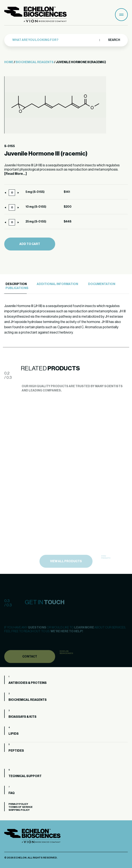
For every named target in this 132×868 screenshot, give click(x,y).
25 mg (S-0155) (36, 222)
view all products (66, 571)
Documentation (102, 284)
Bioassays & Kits (22, 717)
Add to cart (30, 244)
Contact (30, 665)
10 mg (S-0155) (36, 207)
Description (16, 284)
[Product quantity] (12, 193)
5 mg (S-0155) (35, 192)
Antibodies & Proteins (28, 683)
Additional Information (57, 284)
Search (114, 39)
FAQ (12, 793)
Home (9, 62)
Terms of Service (21, 807)
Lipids (14, 734)
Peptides (16, 751)
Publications (17, 288)
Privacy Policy (18, 804)
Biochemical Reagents (35, 62)
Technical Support (25, 776)
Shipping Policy (19, 810)
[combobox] (55, 39)
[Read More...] (15, 174)
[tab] (15, 284)
